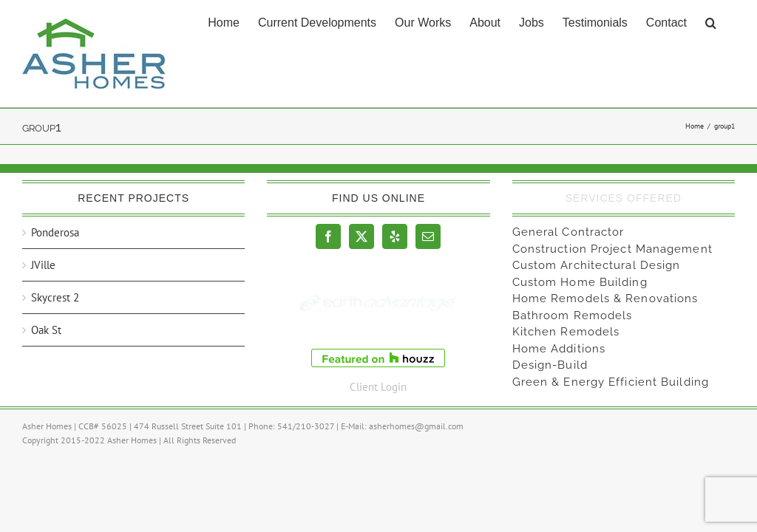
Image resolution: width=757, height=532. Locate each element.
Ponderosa (55, 232)
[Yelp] (395, 236)
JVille (43, 265)
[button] (711, 21)
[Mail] (428, 236)
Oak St (46, 330)
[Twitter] (361, 236)
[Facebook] (328, 236)
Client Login (378, 387)
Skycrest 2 (55, 297)
